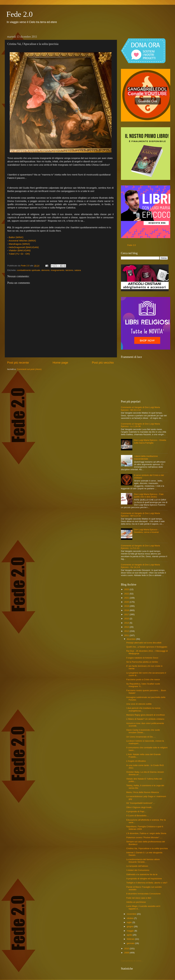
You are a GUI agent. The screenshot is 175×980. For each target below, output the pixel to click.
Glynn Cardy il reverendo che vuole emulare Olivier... (143, 731)
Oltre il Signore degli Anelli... (140, 807)
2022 (127, 594)
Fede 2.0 (19, 14)
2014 (127, 623)
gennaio (131, 943)
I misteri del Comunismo (138, 870)
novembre (132, 914)
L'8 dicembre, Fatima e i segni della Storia (146, 833)
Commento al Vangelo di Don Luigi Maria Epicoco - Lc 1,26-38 (140, 425)
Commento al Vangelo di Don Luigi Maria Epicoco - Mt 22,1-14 (140, 409)
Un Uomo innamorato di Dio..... (141, 737)
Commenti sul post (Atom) (29, 369)
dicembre (131, 639)
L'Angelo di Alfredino (136, 761)
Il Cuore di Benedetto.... (138, 816)
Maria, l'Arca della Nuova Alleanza (143, 792)
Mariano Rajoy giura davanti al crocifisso (146, 715)
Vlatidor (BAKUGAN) (20, 250)
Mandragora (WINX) (20, 244)
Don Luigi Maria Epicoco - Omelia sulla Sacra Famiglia (150, 441)
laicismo (69, 270)
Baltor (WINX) (16, 237)
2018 (127, 610)
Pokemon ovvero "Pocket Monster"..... (144, 837)
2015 (127, 619)
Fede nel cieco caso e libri (139, 898)
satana (78, 270)
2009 (127, 953)
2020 (127, 602)
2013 (127, 627)
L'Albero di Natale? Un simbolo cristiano (145, 719)
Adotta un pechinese (136, 902)
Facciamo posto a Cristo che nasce (143, 679)
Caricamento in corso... (132, 961)
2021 (127, 598)
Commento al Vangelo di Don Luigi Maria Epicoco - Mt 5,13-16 (140, 515)
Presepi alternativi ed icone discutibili (144, 643)
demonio (45, 270)
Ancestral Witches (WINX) (23, 241)
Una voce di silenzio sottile (139, 704)
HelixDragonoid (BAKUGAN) (24, 247)
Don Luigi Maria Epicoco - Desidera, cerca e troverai (146, 531)
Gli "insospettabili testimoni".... (141, 803)
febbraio (131, 939)
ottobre (130, 918)
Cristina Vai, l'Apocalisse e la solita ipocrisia (147, 848)
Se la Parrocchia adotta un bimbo (142, 662)
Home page (60, 363)
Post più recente (18, 363)
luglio (130, 922)
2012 (127, 631)
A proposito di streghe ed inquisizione (144, 879)
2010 (127, 949)
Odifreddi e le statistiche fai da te (142, 874)
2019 (127, 606)
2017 (127, 614)
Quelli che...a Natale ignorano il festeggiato (147, 647)
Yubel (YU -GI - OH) (20, 254)
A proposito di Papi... (136, 811)
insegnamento (58, 270)
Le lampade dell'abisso (137, 866)
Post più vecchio (103, 363)
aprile (130, 935)
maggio (131, 931)
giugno (130, 926)
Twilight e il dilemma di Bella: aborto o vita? (147, 883)
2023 (127, 589)
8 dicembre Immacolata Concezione (143, 894)
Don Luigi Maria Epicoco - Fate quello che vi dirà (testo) (149, 495)
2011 (127, 635)
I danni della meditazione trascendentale (146, 457)
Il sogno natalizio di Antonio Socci (142, 658)
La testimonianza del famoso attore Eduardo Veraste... (143, 861)
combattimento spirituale (28, 270)
